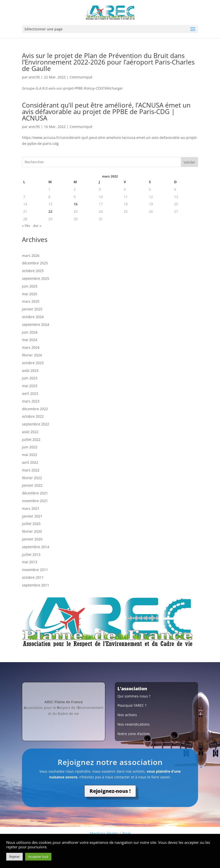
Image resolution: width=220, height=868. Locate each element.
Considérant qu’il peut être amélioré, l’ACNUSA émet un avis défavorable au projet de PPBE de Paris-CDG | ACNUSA (106, 112)
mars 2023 (31, 401)
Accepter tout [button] (38, 857)
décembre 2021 (35, 493)
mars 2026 (31, 256)
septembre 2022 (36, 424)
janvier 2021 (32, 516)
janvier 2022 (32, 485)
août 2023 (30, 371)
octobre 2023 (33, 363)
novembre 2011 (35, 570)
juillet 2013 (31, 554)
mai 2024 (30, 340)
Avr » (37, 226)
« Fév (26, 226)
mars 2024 (31, 347)
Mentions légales (104, 833)
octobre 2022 (33, 416)
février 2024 (32, 355)
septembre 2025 (36, 278)
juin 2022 (30, 447)
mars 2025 (31, 301)
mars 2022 (31, 470)
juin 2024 (30, 332)
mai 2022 (30, 455)
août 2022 (30, 432)
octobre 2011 (33, 577)
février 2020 (32, 531)
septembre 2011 (36, 585)
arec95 (34, 77)
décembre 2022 (35, 409)
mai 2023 (30, 386)
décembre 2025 (35, 263)
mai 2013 (30, 562)
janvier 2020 (32, 539)
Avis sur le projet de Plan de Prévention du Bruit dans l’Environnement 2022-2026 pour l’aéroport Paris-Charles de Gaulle (108, 62)
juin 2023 (30, 378)
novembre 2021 (35, 501)
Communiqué (81, 77)
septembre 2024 (36, 324)
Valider (189, 162)
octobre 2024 (33, 317)
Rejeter (14, 857)
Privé (126, 833)
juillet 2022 (31, 439)
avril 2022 (30, 462)
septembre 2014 (36, 547)
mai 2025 (30, 294)
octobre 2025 (33, 271)
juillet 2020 (31, 524)
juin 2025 (30, 286)
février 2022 (32, 478)
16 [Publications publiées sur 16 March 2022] (76, 204)
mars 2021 (31, 508)
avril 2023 (30, 393)
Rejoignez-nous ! (110, 791)
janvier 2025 (32, 309)
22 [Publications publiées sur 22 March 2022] (50, 211)
